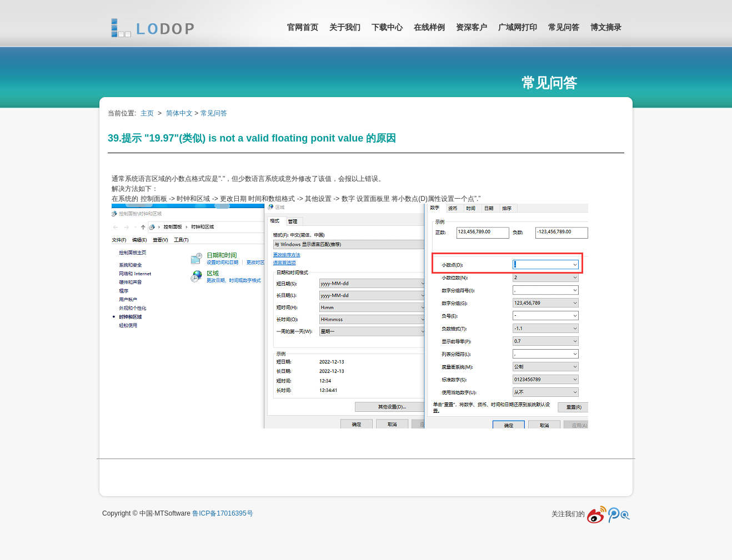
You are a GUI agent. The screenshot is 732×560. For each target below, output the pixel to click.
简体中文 (179, 113)
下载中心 (387, 27)
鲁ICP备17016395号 (222, 513)
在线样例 (429, 27)
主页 (147, 113)
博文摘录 (606, 27)
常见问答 (564, 27)
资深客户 (472, 27)
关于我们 (345, 27)
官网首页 (303, 27)
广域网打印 (518, 27)
